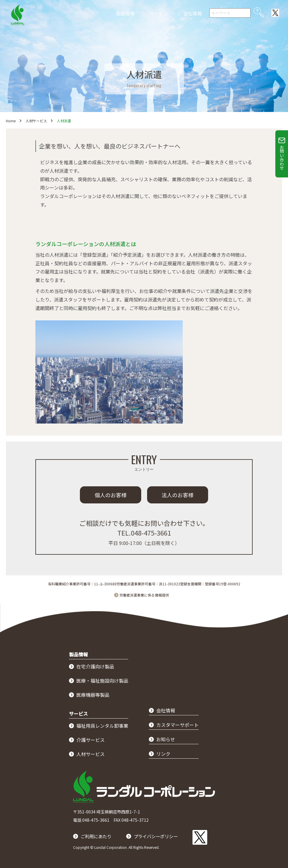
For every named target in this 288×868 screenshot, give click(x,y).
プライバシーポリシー (159, 836)
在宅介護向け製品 (95, 666)
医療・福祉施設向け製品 (102, 681)
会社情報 (192, 13)
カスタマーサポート (177, 725)
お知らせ (166, 739)
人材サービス (36, 121)
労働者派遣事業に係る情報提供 (144, 595)
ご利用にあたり (97, 836)
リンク (163, 754)
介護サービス (90, 740)
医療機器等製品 (93, 695)
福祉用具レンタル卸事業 (102, 726)
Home (11, 121)
